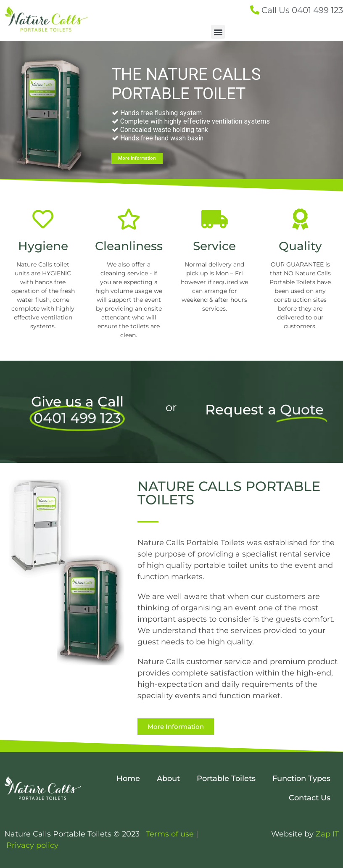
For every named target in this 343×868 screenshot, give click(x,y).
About (168, 778)
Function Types (301, 778)
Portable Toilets (226, 778)
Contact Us (310, 798)
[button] (218, 32)
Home (128, 778)
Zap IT (327, 834)
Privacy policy (32, 845)
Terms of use (171, 834)
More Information (137, 158)
